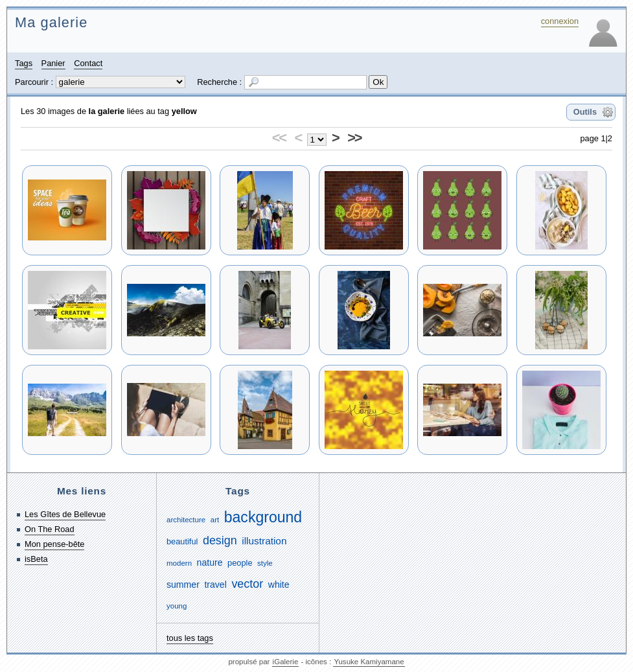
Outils (585, 112)
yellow (184, 111)
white (279, 585)
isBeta (36, 559)
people (240, 563)
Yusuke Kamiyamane (369, 662)
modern (179, 563)
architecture (186, 520)
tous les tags (190, 638)
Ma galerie (51, 22)
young (177, 606)
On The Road (50, 529)
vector (247, 584)
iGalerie (286, 662)
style (265, 563)
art (215, 520)
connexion (560, 21)
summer (183, 585)
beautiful (182, 541)
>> (354, 138)
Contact (88, 63)
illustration (264, 541)
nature (210, 562)
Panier (53, 63)
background (263, 517)
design (220, 540)
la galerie (107, 111)
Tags (24, 63)
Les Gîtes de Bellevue (65, 514)
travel (215, 585)
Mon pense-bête (54, 544)
